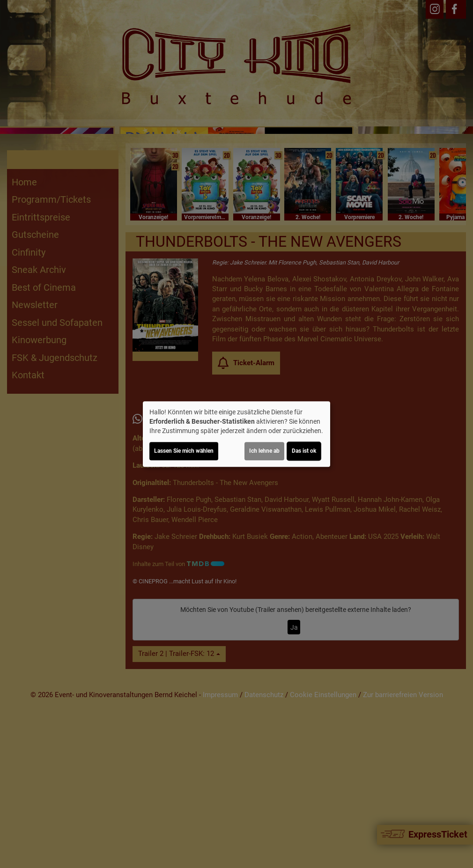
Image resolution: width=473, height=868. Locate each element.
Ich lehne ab (264, 451)
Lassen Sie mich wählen (184, 451)
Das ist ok (304, 451)
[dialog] (236, 434)
